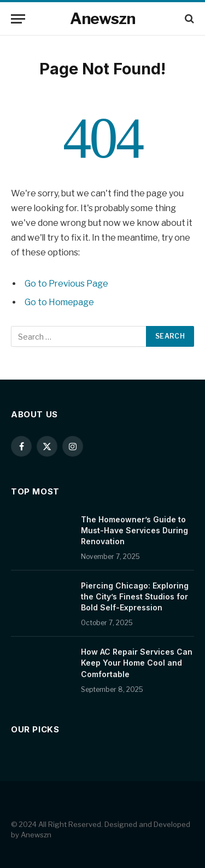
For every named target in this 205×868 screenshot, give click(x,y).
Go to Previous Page (66, 284)
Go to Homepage (59, 302)
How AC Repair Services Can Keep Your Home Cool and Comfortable (137, 663)
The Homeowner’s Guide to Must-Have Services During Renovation (134, 530)
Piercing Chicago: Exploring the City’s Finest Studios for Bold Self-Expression (135, 596)
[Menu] (18, 19)
